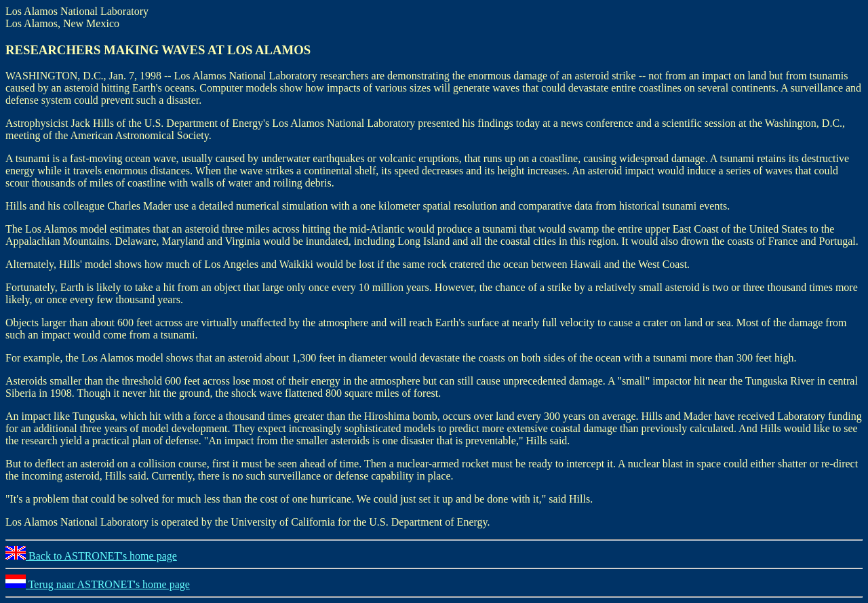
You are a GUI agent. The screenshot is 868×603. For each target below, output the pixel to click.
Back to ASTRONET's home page (91, 556)
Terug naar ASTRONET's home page (98, 584)
